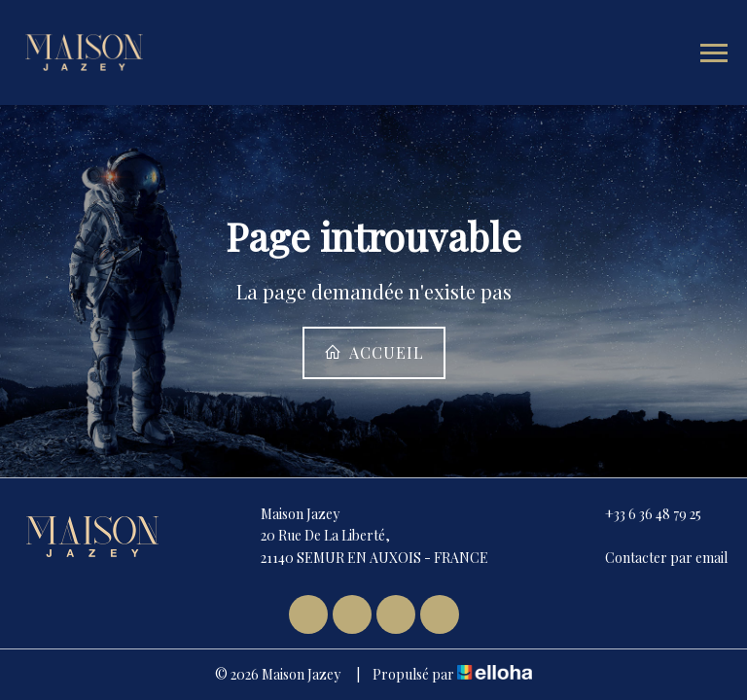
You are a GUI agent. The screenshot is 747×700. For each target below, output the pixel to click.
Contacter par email (655, 558)
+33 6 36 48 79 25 (642, 514)
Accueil (374, 352)
